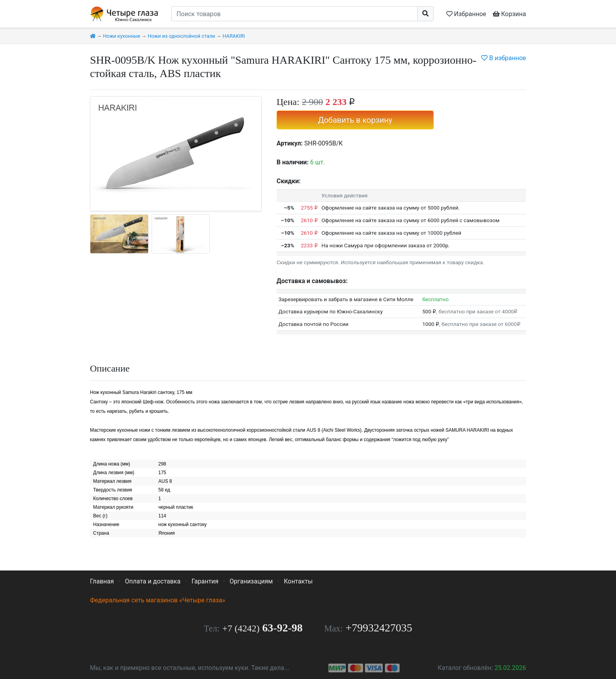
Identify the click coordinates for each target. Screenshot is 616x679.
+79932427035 (379, 628)
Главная (102, 581)
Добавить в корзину (355, 120)
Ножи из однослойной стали (181, 36)
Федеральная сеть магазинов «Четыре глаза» (158, 600)
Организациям (251, 581)
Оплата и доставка (153, 581)
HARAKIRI (234, 36)
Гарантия (205, 581)
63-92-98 (262, 628)
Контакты (298, 581)
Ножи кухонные (122, 36)
